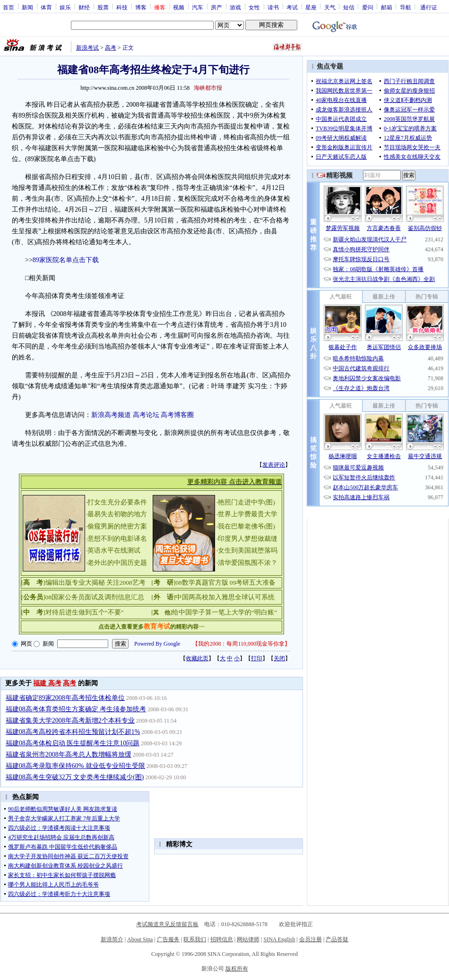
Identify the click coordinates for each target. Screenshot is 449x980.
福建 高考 (47, 683)
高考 (111, 48)
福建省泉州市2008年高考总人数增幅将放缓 (69, 754)
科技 (122, 7)
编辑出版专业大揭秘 (75, 583)
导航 (406, 7)
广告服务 (168, 939)
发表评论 (274, 465)
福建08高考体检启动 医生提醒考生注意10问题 (73, 743)
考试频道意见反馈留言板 (167, 924)
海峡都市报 (208, 88)
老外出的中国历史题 (117, 563)
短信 (349, 7)
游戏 (235, 7)
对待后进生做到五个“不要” (85, 612)
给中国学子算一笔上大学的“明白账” (224, 612)
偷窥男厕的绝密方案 (117, 526)
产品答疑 (337, 939)
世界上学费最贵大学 (248, 514)
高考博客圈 (177, 415)
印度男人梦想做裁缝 (248, 539)
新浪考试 (87, 48)
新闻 (27, 7)
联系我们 (195, 939)
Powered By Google (157, 644)
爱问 (368, 7)
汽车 (198, 7)
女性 (254, 7)
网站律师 (248, 939)
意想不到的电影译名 (117, 539)
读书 (273, 7)
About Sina (140, 939)
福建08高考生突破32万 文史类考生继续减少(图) (75, 777)
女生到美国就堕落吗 (248, 550)
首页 (9, 7)
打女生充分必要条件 (117, 502)
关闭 (279, 658)
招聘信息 (222, 939)
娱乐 (65, 7)
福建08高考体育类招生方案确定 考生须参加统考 (76, 709)
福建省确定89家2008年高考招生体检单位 (65, 698)
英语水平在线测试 (114, 550)
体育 (46, 7)
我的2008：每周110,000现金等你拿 (241, 644)
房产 (216, 7)
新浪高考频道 (111, 415)
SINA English (279, 939)
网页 (26, 644)
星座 (311, 7)
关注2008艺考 (126, 583)
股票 (103, 7)
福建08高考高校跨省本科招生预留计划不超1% (73, 732)
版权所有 (237, 969)
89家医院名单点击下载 (66, 260)
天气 (330, 7)
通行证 (429, 7)
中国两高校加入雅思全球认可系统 (225, 597)
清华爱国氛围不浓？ (248, 563)
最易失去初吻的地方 (117, 514)
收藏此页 (197, 658)
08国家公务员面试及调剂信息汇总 (95, 597)
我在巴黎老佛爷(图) (246, 526)
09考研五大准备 (253, 583)
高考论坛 (146, 415)
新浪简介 (112, 939)
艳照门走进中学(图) (246, 502)
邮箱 (387, 7)
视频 (179, 7)
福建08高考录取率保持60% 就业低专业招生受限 (75, 766)
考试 (292, 7)
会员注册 (311, 939)
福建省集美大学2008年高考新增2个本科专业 (70, 720)
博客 (141, 7)
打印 (257, 658)
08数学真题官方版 (202, 583)
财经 (84, 7)
